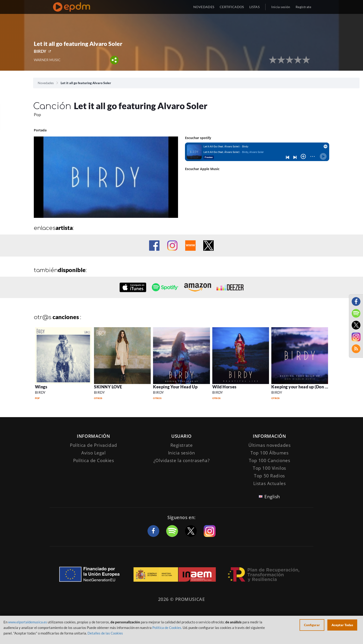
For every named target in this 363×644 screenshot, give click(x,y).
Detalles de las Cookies (105, 633)
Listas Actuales (270, 483)
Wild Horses (224, 387)
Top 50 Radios (269, 476)
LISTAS (255, 7)
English (272, 497)
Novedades (46, 83)
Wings (41, 387)
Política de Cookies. (167, 628)
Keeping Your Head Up (175, 387)
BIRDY (40, 51)
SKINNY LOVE (108, 387)
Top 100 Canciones (270, 460)
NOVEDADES (204, 7)
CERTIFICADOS (232, 7)
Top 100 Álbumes (270, 453)
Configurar (312, 625)
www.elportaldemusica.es (28, 622)
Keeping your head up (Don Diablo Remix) (312, 387)
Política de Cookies (94, 460)
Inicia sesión (281, 7)
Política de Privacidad (94, 445)
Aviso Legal (93, 453)
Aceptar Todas (342, 625)
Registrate (182, 445)
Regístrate (303, 7)
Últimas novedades (270, 445)
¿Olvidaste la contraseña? (181, 460)
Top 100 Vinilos (269, 468)
